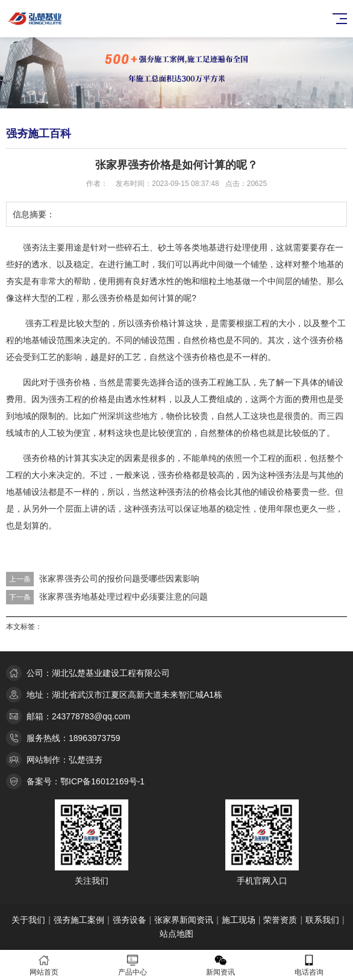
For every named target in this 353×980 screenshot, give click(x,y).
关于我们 (28, 920)
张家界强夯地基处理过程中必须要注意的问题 (123, 597)
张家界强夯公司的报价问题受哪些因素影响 (119, 578)
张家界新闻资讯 (184, 920)
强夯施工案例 (79, 920)
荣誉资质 (280, 920)
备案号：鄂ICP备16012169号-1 (86, 781)
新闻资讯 (221, 965)
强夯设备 (130, 920)
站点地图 (176, 934)
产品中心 (133, 965)
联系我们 (322, 920)
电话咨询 (309, 965)
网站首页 (44, 965)
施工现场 (239, 920)
